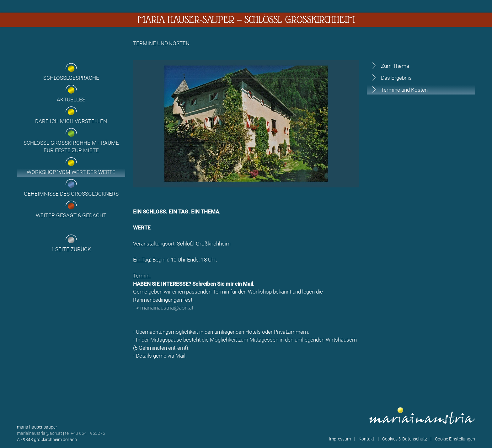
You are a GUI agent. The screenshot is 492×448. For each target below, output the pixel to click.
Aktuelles (71, 100)
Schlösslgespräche (71, 78)
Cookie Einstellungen (455, 439)
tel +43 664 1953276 (85, 433)
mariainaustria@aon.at (167, 308)
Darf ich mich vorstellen (71, 121)
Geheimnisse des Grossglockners (71, 194)
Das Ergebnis (396, 78)
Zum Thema (395, 66)
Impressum (340, 439)
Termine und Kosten (404, 90)
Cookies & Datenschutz (405, 439)
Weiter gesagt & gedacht (71, 215)
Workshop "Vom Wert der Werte (71, 172)
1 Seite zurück (71, 249)
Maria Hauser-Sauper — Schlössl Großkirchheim (246, 19)
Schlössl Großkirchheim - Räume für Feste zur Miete (71, 147)
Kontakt (366, 439)
